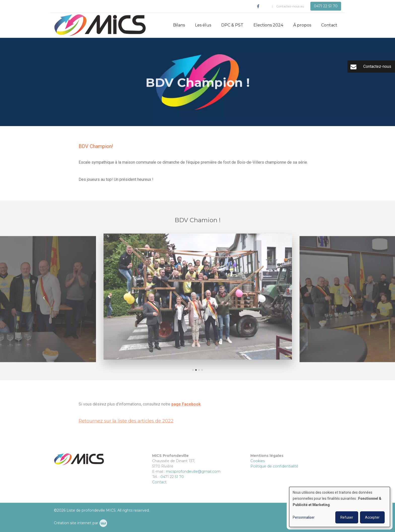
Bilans (179, 25)
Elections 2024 (268, 25)
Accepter (372, 517)
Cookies (258, 461)
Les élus (203, 25)
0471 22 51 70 (172, 477)
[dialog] (340, 507)
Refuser (347, 517)
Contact (329, 25)
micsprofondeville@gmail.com (193, 471)
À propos (302, 25)
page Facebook (186, 406)
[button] (193, 372)
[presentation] (44, 300)
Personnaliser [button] (304, 517)
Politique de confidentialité (274, 466)
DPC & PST (232, 25)
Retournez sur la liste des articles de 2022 (126, 423)
